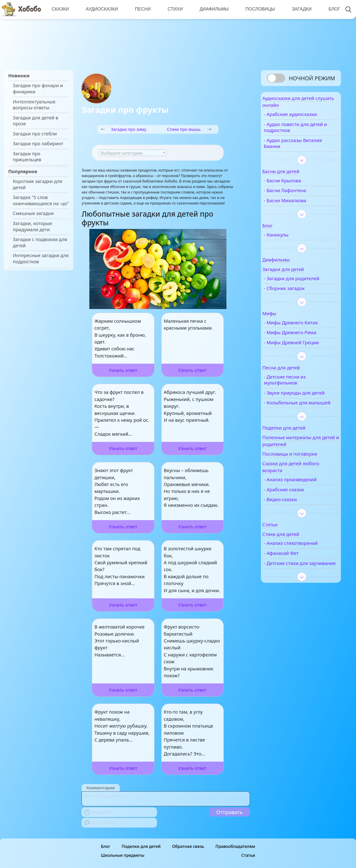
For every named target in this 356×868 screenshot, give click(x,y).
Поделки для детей (141, 846)
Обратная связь (188, 846)
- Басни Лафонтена (297, 194)
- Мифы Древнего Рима (302, 336)
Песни (142, 9)
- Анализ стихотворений (303, 559)
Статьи (248, 855)
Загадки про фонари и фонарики (38, 88)
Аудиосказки (101, 9)
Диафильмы (212, 9)
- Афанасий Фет (293, 569)
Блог (331, 9)
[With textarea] (166, 799)
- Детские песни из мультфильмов (297, 383)
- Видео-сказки (292, 515)
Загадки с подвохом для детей (40, 242)
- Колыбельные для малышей (298, 416)
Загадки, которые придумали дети (32, 226)
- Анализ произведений (302, 496)
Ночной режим (312, 78)
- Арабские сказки (296, 505)
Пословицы (258, 9)
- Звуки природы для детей (299, 400)
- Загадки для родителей (304, 282)
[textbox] (133, 153)
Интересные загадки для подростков (41, 258)
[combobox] (133, 153)
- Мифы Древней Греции (303, 346)
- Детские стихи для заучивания (298, 582)
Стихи (173, 9)
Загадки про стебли (35, 134)
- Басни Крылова (294, 184)
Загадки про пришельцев (27, 157)
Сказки (60, 9)
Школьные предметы (123, 855)
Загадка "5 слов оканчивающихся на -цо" (41, 200)
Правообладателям (235, 846)
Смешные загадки (33, 213)
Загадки (299, 9)
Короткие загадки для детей (37, 184)
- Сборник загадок (296, 292)
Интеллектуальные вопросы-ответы (34, 105)
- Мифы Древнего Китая (303, 327)
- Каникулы (288, 238)
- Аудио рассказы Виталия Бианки (305, 147)
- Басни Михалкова (297, 204)
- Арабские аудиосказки (302, 118)
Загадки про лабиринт (38, 144)
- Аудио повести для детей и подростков (298, 131)
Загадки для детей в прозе (36, 121)
